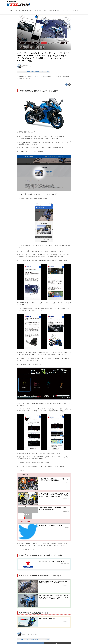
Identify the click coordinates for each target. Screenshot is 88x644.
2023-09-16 (25, 65)
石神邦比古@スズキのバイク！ (30, 67)
